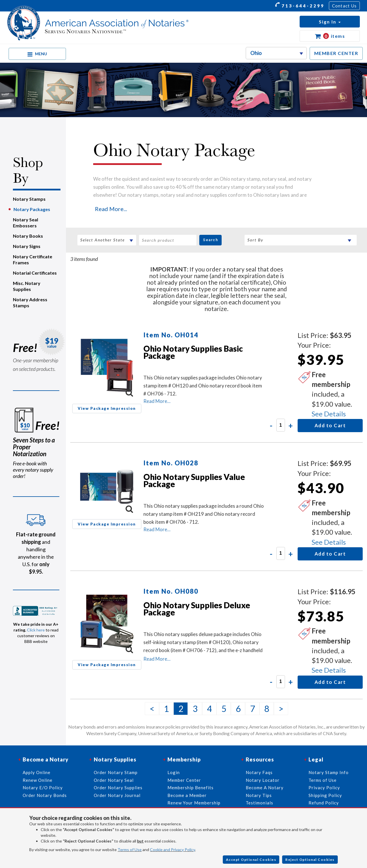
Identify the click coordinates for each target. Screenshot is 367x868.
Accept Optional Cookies (251, 860)
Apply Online (37, 772)
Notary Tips (259, 795)
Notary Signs (27, 246)
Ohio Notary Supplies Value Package (194, 480)
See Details (329, 414)
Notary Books (28, 236)
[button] (330, 22)
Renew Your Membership (194, 803)
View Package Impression (107, 408)
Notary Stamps (29, 199)
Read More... (111, 209)
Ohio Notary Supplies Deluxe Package (197, 609)
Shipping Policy (325, 795)
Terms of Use (130, 850)
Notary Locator (263, 780)
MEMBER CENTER (336, 53)
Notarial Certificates (35, 273)
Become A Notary (265, 788)
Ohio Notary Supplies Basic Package (193, 352)
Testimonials (259, 803)
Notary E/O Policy (43, 788)
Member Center (184, 780)
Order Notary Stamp (116, 772)
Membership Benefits (191, 788)
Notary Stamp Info (329, 772)
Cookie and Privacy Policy (172, 850)
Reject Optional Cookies (310, 860)
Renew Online (38, 780)
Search (210, 240)
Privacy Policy (324, 788)
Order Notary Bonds (45, 795)
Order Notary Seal (114, 780)
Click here (36, 630)
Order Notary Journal (117, 795)
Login (174, 772)
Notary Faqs (259, 772)
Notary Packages (32, 209)
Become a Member (187, 795)
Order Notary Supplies (118, 788)
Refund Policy (324, 803)
